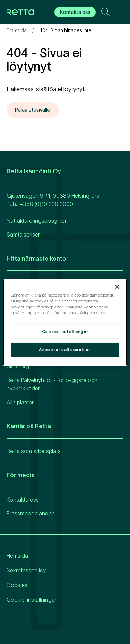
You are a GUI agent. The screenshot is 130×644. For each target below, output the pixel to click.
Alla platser (20, 402)
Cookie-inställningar (32, 600)
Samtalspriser (23, 235)
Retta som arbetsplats (34, 451)
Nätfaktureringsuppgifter (37, 221)
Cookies (17, 585)
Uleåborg (18, 366)
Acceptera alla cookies (65, 350)
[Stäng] (117, 286)
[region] (65, 322)
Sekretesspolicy (26, 570)
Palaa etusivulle (33, 110)
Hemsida (17, 556)
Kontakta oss (75, 12)
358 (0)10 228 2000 (48, 204)
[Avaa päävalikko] (119, 13)
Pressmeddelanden (31, 513)
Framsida (17, 30)
